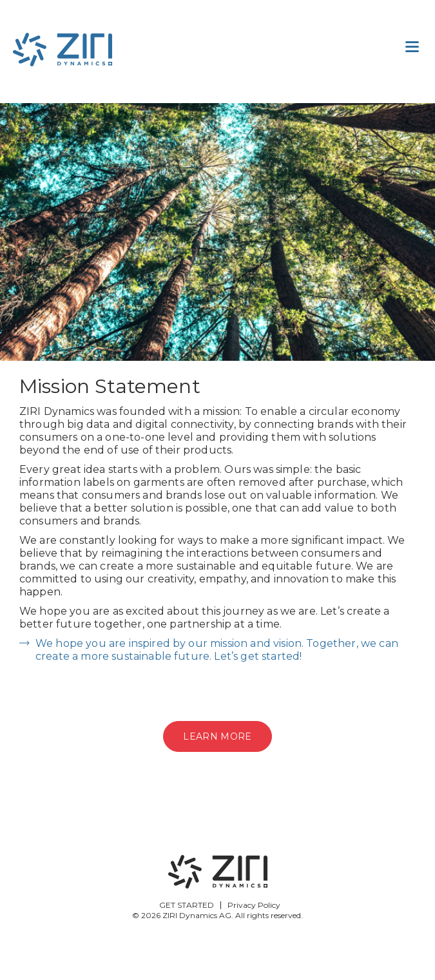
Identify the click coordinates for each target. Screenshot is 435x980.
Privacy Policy (254, 905)
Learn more (217, 736)
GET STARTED (187, 905)
